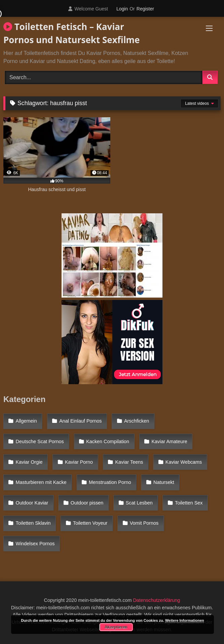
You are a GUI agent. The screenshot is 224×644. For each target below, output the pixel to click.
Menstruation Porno (110, 482)
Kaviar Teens (129, 462)
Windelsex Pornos (35, 544)
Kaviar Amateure (169, 441)
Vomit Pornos (144, 523)
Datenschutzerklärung (156, 600)
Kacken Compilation (108, 441)
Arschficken (137, 421)
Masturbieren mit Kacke (41, 482)
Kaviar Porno (79, 462)
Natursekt (164, 482)
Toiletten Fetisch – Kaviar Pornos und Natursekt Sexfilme (71, 33)
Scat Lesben (139, 503)
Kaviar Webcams (184, 462)
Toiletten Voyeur (90, 523)
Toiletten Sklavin (33, 523)
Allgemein (26, 421)
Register (145, 9)
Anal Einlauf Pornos (80, 421)
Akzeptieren (116, 627)
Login (122, 9)
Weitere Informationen (185, 620)
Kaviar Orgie (29, 462)
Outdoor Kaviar (32, 503)
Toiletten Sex (189, 503)
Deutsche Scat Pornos (40, 441)
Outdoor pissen (87, 503)
